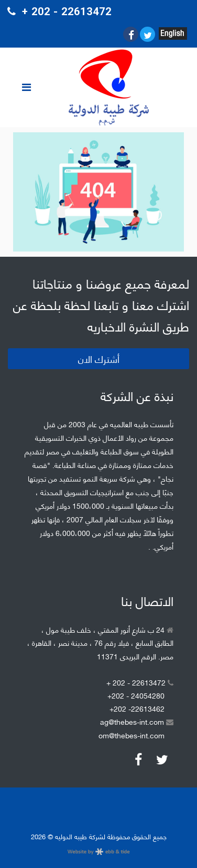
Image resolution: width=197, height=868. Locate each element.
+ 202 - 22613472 (140, 682)
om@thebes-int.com (132, 735)
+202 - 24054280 (136, 695)
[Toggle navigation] (26, 87)
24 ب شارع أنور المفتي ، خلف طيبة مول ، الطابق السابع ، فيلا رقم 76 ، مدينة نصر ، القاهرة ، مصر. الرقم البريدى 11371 (100, 642)
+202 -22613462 (137, 708)
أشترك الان (99, 359)
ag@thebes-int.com (137, 721)
